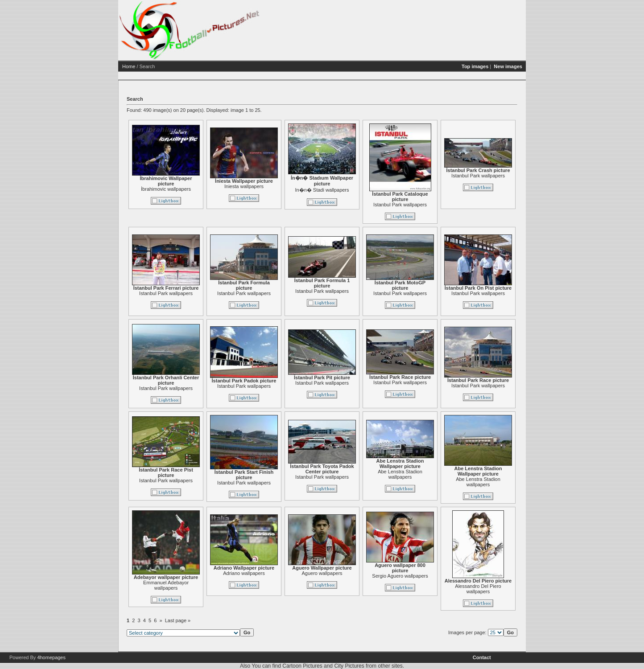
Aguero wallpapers (322, 573)
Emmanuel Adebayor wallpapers (166, 585)
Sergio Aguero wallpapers (400, 576)
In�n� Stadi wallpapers (322, 190)
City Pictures (349, 666)
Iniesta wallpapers (244, 186)
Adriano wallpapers (244, 573)
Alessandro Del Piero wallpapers (478, 589)
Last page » (178, 620)
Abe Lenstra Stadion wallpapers (400, 474)
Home (129, 66)
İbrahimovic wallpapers (166, 189)
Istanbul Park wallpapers (400, 205)
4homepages (51, 657)
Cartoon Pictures (302, 666)
